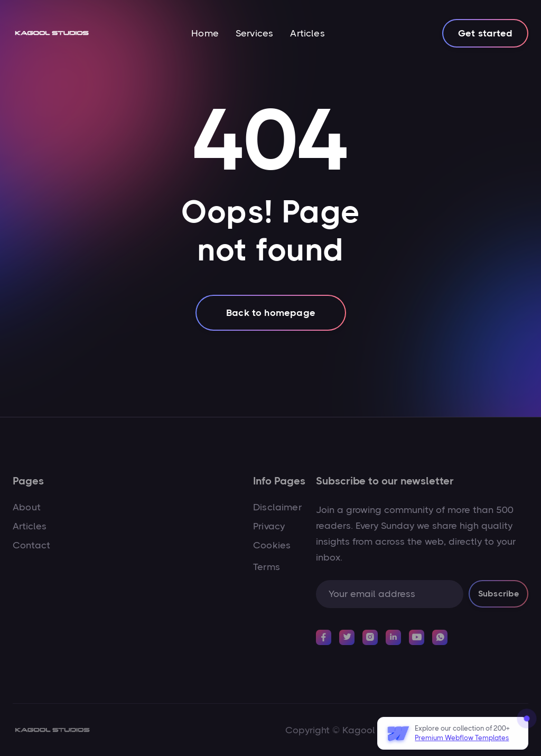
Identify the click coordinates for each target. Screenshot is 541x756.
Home (205, 33)
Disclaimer (277, 507)
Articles (307, 33)
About (27, 507)
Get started (485, 33)
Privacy (269, 526)
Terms (267, 567)
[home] (52, 33)
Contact (31, 545)
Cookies (272, 545)
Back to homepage (271, 313)
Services (254, 33)
